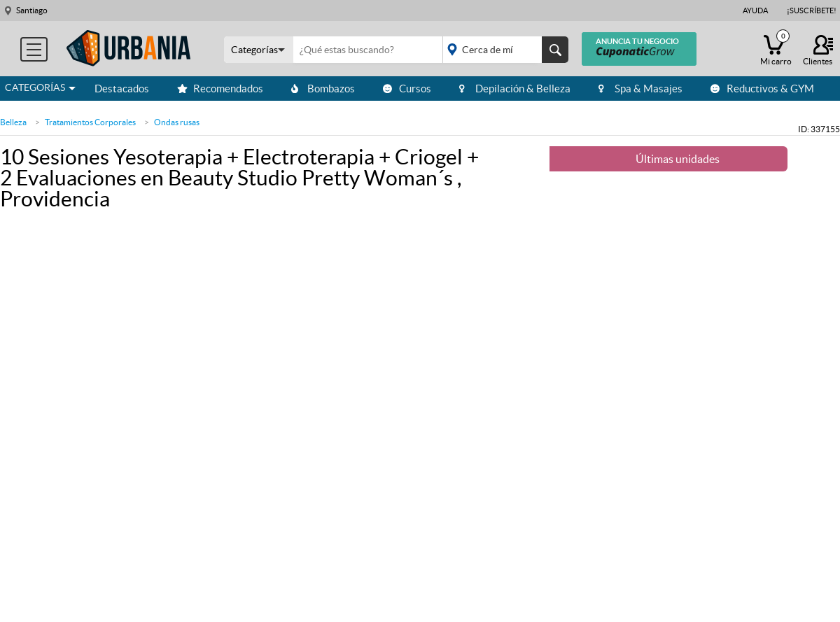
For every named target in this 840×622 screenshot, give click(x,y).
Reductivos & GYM (762, 89)
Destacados (122, 89)
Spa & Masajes (640, 89)
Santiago (32, 10)
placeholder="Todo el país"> (503, 50)
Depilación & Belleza (515, 89)
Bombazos (323, 89)
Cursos (407, 89)
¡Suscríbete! (812, 10)
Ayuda (755, 10)
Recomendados (220, 89)
